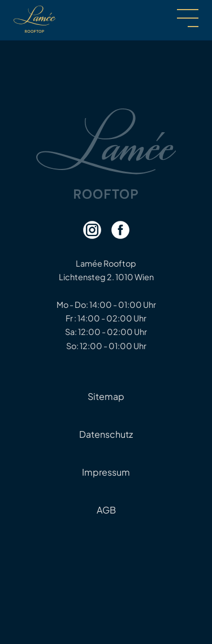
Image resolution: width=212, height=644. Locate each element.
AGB (106, 510)
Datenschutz (106, 434)
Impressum (106, 472)
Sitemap (106, 396)
